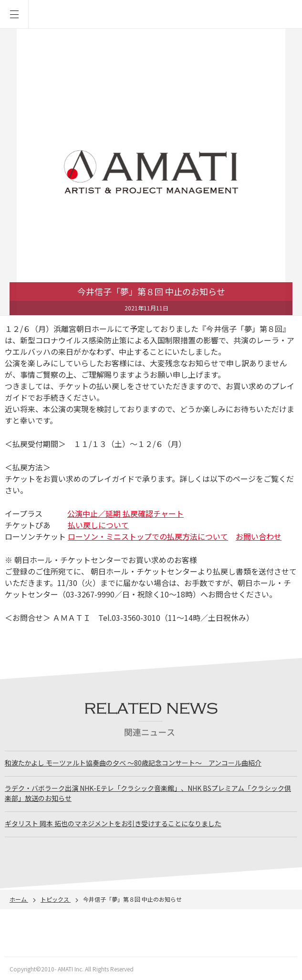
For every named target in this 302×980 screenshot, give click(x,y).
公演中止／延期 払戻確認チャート (125, 513)
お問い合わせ (259, 536)
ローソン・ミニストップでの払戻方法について (148, 536)
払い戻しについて (98, 525)
